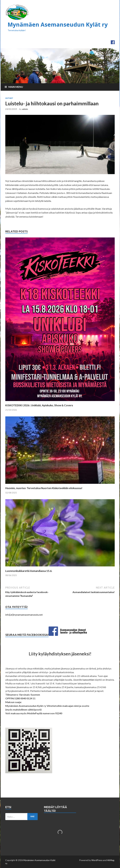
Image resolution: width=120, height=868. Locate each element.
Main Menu (16, 87)
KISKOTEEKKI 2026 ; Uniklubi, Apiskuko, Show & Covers (39, 405)
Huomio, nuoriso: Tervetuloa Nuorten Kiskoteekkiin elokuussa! (44, 488)
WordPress (97, 860)
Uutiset (9, 98)
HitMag (111, 860)
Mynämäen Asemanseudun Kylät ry (58, 25)
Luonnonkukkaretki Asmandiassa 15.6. (29, 571)
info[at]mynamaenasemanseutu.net (24, 615)
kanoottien (88, 680)
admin (25, 109)
